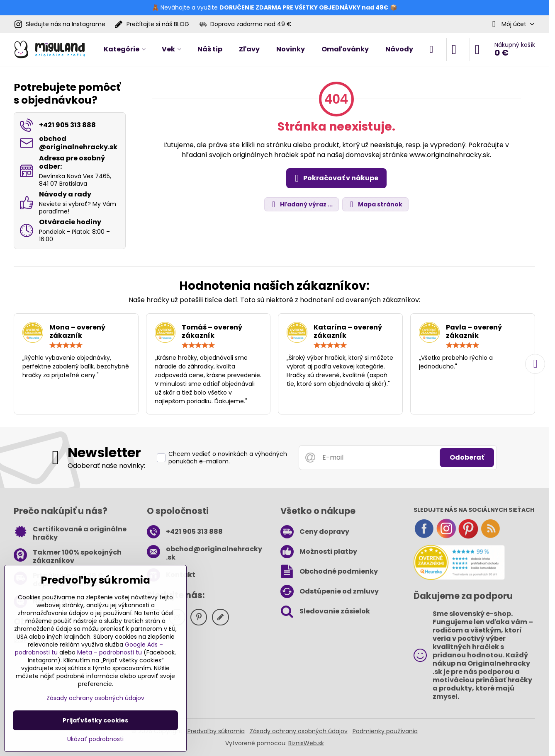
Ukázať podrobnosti (95, 739)
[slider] (66, 345)
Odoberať (467, 457)
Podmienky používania (385, 731)
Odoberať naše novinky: (106, 466)
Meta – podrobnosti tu (110, 652)
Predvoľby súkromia (216, 731)
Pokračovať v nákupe (335, 178)
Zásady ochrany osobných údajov (299, 731)
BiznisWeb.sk (306, 743)
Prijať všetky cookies (95, 720)
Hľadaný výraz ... (301, 205)
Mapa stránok (375, 205)
